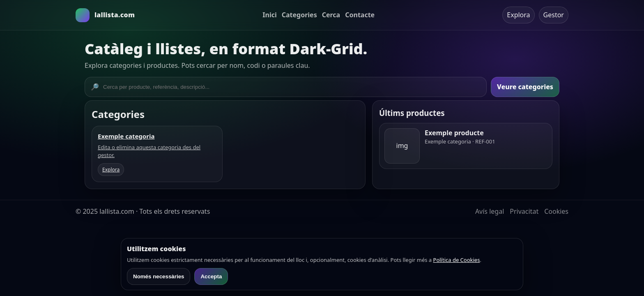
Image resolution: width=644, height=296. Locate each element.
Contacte (360, 15)
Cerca (331, 15)
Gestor (554, 15)
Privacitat (524, 211)
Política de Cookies (457, 260)
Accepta (211, 276)
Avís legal (490, 211)
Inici (269, 15)
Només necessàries (159, 276)
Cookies (556, 211)
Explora (518, 15)
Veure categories (525, 87)
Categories (299, 15)
